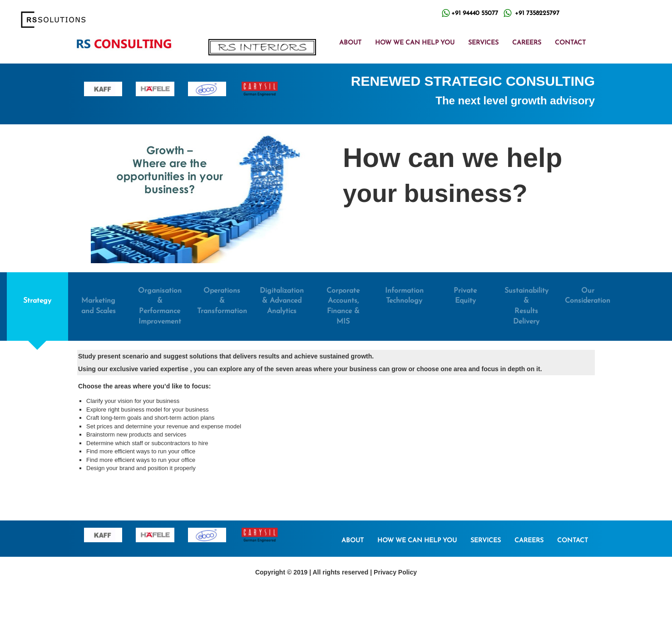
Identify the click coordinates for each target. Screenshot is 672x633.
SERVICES (483, 43)
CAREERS (527, 43)
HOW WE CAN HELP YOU (415, 43)
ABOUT (350, 43)
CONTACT (570, 43)
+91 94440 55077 (475, 13)
